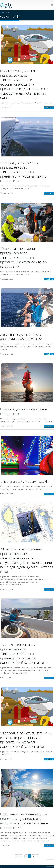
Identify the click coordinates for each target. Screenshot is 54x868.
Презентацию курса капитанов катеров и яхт (23, 411)
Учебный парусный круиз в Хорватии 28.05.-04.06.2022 (21, 337)
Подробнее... (49, 108)
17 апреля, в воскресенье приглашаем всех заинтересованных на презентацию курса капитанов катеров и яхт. (23, 172)
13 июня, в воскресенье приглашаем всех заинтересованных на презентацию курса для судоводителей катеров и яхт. (22, 654)
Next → (37, 856)
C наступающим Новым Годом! (23, 482)
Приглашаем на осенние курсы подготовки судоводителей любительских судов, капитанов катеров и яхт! (24, 821)
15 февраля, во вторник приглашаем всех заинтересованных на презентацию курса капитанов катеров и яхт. (23, 258)
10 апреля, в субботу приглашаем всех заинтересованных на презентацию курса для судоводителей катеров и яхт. (25, 740)
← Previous (17, 856)
